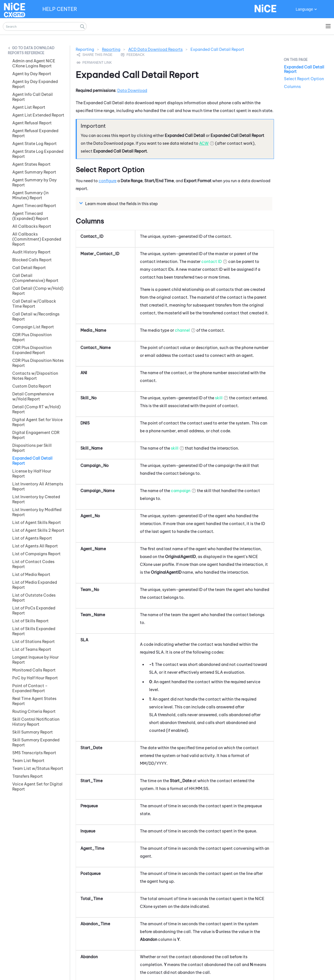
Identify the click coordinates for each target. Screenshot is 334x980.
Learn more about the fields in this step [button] (119, 203)
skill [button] (219, 398)
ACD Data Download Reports (155, 49)
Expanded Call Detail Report (304, 69)
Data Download (132, 91)
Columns (292, 87)
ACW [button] (204, 143)
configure (108, 181)
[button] (82, 26)
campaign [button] (181, 491)
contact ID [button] (212, 262)
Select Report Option (304, 79)
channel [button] (182, 330)
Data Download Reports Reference (31, 50)
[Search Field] (45, 26)
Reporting (111, 49)
